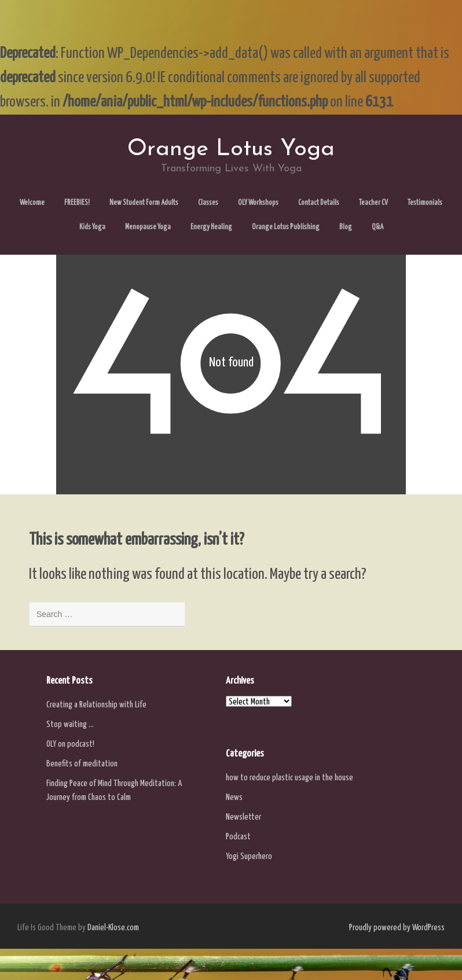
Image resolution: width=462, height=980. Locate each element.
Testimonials (425, 203)
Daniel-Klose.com (113, 928)
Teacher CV (373, 203)
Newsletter (243, 817)
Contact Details (319, 203)
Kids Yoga (92, 227)
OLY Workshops (258, 203)
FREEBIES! (77, 203)
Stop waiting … (70, 724)
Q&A (377, 227)
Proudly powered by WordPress (397, 928)
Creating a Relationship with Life (96, 705)
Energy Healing (211, 227)
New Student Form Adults (144, 203)
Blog (346, 227)
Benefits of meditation (82, 764)
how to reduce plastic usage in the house (289, 778)
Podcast (238, 837)
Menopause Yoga (148, 227)
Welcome (32, 203)
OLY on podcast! (70, 744)
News (234, 797)
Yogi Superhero (249, 856)
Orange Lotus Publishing (286, 227)
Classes (208, 203)
